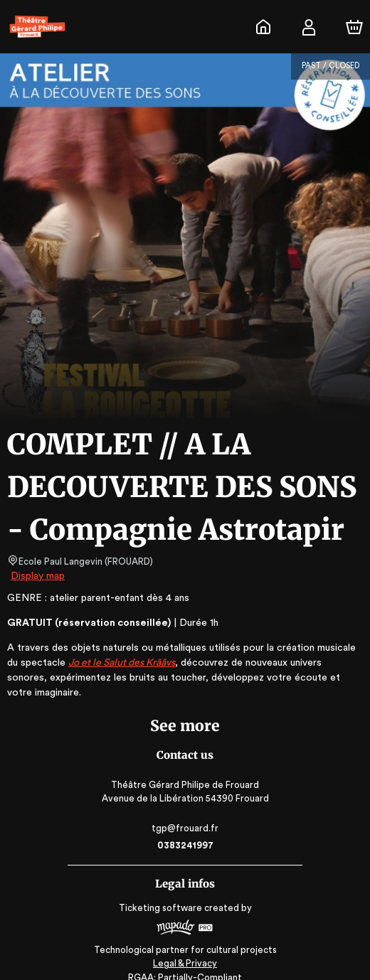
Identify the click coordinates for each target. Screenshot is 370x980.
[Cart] (354, 27)
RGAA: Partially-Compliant (185, 963)
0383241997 (185, 830)
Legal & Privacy (185, 948)
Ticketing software (162, 893)
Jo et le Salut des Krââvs (107, 663)
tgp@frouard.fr (185, 813)
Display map (38, 576)
